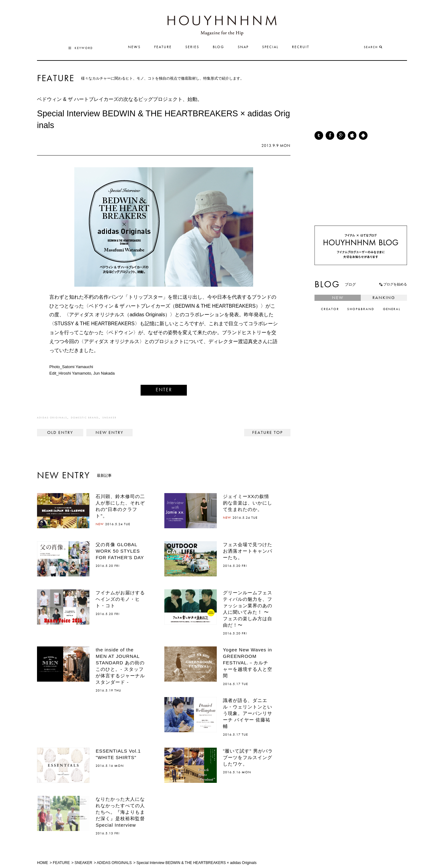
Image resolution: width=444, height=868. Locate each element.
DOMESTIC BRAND (85, 418)
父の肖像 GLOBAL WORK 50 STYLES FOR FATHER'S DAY (120, 551)
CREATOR (330, 309)
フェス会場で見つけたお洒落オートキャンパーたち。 (248, 551)
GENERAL (392, 309)
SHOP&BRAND (361, 309)
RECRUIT (301, 47)
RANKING (384, 298)
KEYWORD (81, 48)
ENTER (164, 390)
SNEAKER (109, 418)
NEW (338, 298)
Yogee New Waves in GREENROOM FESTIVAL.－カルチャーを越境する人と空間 (248, 663)
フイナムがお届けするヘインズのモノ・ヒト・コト (120, 599)
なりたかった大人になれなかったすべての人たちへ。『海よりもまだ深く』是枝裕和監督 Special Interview (123, 812)
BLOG (218, 47)
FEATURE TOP (267, 433)
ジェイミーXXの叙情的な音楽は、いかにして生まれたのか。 (248, 503)
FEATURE (163, 47)
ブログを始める (393, 284)
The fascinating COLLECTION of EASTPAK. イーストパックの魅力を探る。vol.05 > (109, 433)
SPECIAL (270, 47)
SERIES (192, 47)
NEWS (134, 47)
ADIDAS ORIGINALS (52, 418)
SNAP (243, 47)
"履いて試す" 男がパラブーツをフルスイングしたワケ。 (248, 757)
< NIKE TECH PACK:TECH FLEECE (60, 433)
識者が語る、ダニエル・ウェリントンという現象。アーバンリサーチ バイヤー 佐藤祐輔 (248, 713)
